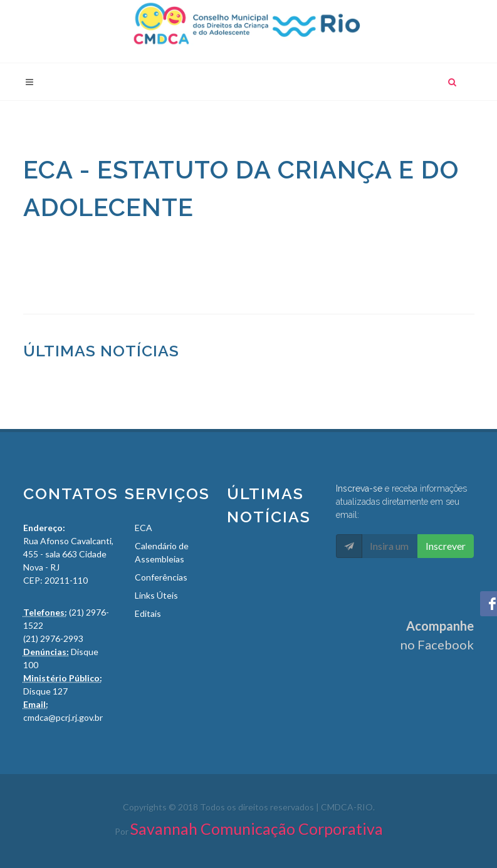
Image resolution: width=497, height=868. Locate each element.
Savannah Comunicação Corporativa (257, 829)
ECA (144, 528)
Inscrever (446, 546)
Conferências (161, 577)
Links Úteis (156, 595)
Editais (148, 613)
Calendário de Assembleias (162, 552)
